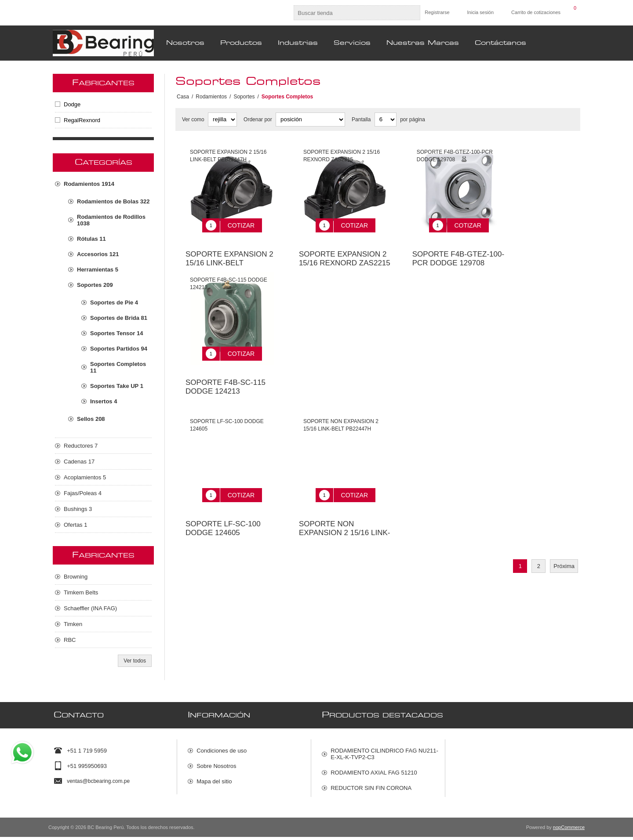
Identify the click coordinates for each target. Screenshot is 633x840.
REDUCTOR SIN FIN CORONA (371, 784)
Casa (183, 97)
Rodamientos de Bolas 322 (113, 201)
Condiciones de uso (222, 747)
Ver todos (135, 661)
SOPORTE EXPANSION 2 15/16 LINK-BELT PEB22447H (229, 256)
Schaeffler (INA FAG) (90, 608)
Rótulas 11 (91, 239)
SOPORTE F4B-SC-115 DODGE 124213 (226, 374)
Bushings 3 (78, 509)
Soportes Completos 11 (118, 367)
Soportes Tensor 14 (116, 333)
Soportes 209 (95, 285)
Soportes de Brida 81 (119, 318)
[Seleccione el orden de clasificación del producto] (310, 119)
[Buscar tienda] (349, 13)
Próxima (564, 546)
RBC (70, 640)
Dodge (72, 104)
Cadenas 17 (79, 462)
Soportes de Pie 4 (114, 302)
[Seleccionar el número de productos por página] (386, 119)
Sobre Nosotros (216, 762)
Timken (73, 624)
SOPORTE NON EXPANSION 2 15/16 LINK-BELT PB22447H (345, 513)
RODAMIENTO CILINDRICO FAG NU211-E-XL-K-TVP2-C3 (384, 750)
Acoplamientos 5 (85, 477)
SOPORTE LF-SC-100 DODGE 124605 (223, 509)
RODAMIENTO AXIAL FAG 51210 (374, 769)
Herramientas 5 (98, 270)
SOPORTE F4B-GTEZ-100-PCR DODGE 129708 (458, 252)
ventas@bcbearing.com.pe (98, 778)
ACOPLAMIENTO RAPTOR (366, 800)
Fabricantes (103, 83)
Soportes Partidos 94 (119, 349)
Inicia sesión (481, 12)
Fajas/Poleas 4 (83, 493)
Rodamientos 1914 (89, 184)
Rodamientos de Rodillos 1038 (111, 220)
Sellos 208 (91, 419)
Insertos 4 (104, 401)
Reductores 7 (81, 446)
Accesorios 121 (98, 254)
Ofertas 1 (75, 525)
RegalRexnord (82, 120)
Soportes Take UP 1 (117, 386)
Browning (76, 577)
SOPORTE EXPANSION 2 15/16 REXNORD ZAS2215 (345, 252)
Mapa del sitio (214, 778)
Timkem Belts (81, 592)
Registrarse (437, 12)
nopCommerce (569, 830)
